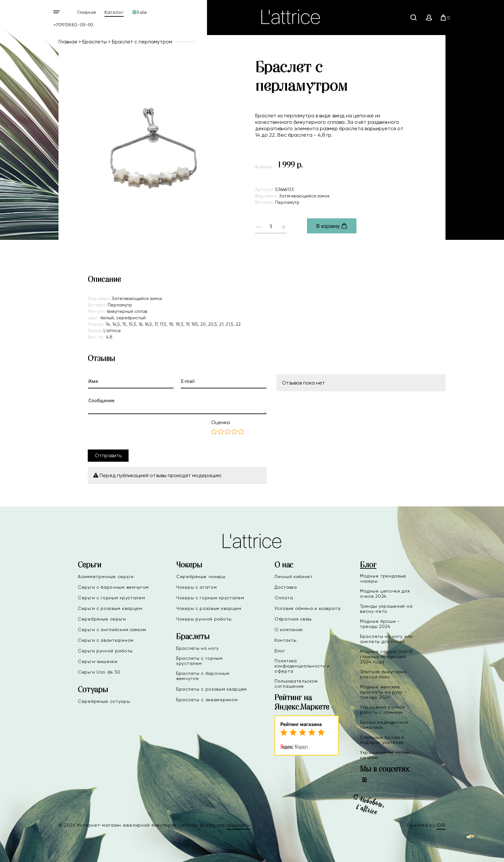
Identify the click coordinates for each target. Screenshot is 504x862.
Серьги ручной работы (105, 651)
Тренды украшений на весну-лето (386, 609)
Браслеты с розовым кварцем (212, 689)
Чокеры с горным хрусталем (210, 598)
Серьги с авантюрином (106, 640)
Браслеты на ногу (198, 648)
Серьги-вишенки (98, 661)
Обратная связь (293, 619)
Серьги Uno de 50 (99, 672)
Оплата (284, 598)
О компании (289, 630)
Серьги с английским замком (112, 630)
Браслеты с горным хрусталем (199, 661)
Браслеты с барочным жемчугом (203, 676)
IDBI (441, 825)
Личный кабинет (294, 576)
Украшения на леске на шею (385, 755)
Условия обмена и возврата (308, 608)
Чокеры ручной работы (204, 619)
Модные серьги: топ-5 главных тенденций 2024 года (386, 657)
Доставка (286, 587)
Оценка (221, 422)
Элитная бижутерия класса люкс (383, 674)
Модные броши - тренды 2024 (380, 624)
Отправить (108, 455)
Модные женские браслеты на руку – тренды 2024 (384, 692)
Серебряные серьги (102, 619)
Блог (280, 651)
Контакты (286, 640)
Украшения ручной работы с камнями (382, 710)
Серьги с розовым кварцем (110, 608)
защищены (239, 825)
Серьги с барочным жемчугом (113, 587)
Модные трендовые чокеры (383, 578)
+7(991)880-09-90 (74, 25)
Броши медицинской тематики (384, 725)
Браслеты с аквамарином (207, 700)
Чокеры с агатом (197, 587)
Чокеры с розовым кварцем (209, 608)
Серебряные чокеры (201, 576)
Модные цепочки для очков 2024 (385, 594)
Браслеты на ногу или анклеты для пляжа (386, 639)
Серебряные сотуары (104, 701)
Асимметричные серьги (106, 576)
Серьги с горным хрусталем (112, 598)
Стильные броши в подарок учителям (382, 740)
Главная (87, 12)
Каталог (114, 12)
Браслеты (94, 42)
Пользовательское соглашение (296, 684)
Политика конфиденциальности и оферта (302, 666)
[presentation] (137, 432)
